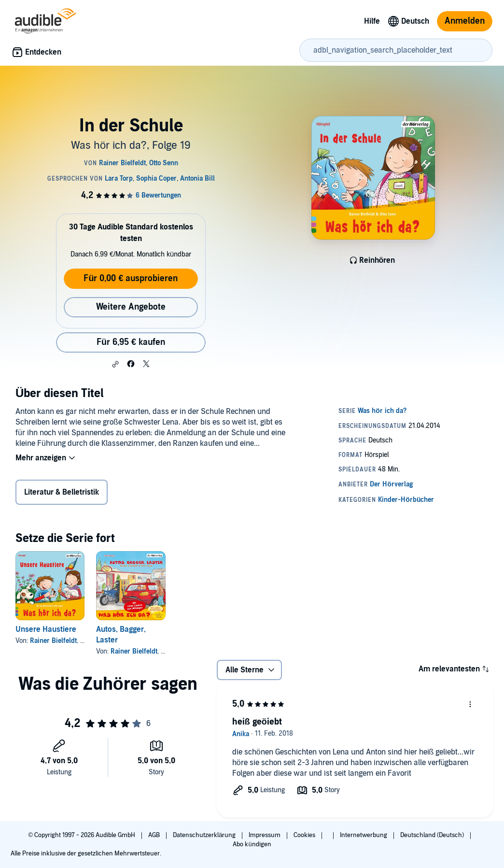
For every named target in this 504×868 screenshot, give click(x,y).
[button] (115, 364)
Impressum (265, 835)
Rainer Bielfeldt (53, 641)
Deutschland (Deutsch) (433, 835)
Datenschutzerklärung (205, 835)
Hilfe (372, 21)
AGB (155, 835)
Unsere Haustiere (46, 629)
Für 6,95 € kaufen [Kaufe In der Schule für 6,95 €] (131, 342)
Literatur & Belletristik (62, 492)
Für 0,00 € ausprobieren (131, 278)
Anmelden (465, 21)
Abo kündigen (252, 844)
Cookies (305, 835)
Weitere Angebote (131, 307)
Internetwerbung (364, 835)
